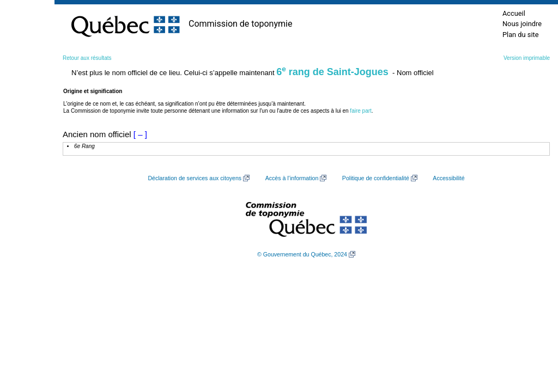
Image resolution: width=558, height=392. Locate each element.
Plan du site (521, 35)
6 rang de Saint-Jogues (332, 72)
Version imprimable (527, 58)
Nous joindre (522, 24)
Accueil (514, 13)
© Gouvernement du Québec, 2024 (302, 254)
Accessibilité (448, 178)
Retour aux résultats (87, 58)
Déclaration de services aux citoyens (195, 178)
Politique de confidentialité (376, 178)
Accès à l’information (292, 178)
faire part (360, 111)
